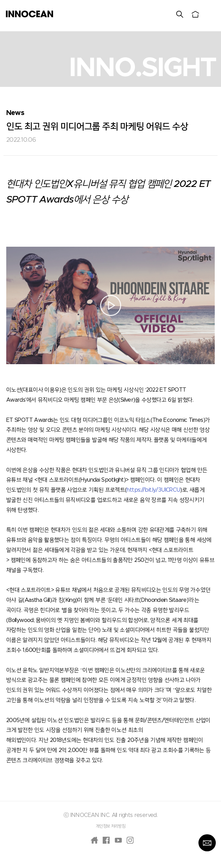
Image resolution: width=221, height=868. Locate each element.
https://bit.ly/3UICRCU (153, 490)
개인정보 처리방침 (110, 826)
